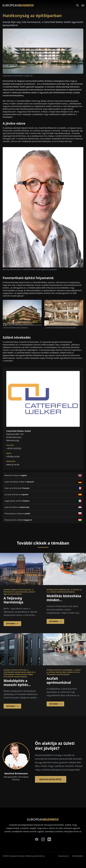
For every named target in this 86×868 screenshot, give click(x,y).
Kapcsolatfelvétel (51, 779)
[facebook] (37, 839)
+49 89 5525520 (14, 448)
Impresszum (63, 856)
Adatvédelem (78, 856)
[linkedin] (49, 839)
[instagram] (43, 839)
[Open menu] (82, 5)
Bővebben (12, 624)
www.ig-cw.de (13, 464)
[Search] (77, 5)
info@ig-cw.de (13, 456)
